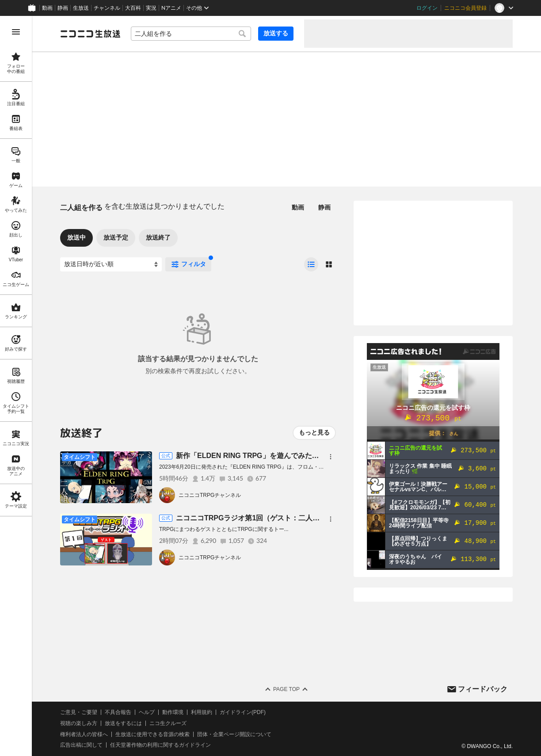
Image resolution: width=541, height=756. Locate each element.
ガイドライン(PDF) (243, 712)
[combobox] (191, 34)
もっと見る (314, 432)
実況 (151, 8)
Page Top (286, 689)
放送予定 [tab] (116, 237)
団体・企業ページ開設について (234, 734)
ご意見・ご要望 (79, 712)
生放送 (81, 8)
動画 (47, 8)
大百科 (133, 8)
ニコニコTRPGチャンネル (210, 495)
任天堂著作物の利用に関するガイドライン (160, 745)
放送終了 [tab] (158, 237)
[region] (16, 386)
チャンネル (107, 8)
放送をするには (123, 723)
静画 (63, 8)
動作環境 (173, 712)
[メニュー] (331, 457)
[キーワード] (191, 34)
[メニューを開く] (16, 32)
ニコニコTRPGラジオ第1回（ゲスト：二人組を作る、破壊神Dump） (286, 518)
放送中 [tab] (76, 237)
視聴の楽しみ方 (79, 723)
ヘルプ (147, 712)
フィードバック (483, 689)
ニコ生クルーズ (168, 723)
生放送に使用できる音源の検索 (152, 734)
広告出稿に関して (81, 745)
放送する (276, 33)
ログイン (427, 8)
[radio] (311, 264)
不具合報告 (118, 712)
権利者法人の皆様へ (84, 734)
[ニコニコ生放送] (90, 34)
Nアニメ (171, 8)
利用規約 (202, 712)
